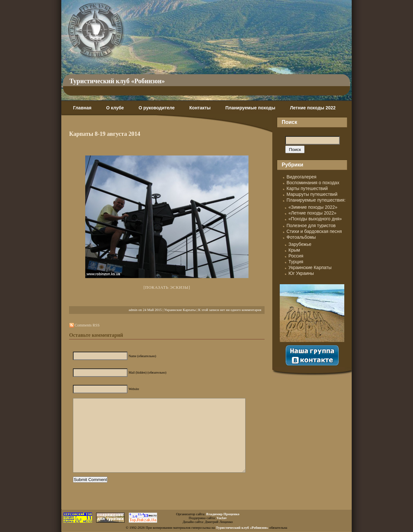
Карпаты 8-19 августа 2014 (105, 134)
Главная (82, 108)
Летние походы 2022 (313, 108)
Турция (296, 262)
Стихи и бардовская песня (314, 231)
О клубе (115, 108)
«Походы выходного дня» (315, 219)
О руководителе (156, 108)
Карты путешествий (307, 188)
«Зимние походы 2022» (313, 207)
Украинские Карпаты (180, 310)
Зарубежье (300, 244)
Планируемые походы (250, 108)
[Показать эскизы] (167, 287)
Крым (294, 250)
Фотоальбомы (301, 237)
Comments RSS (87, 325)
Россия (296, 256)
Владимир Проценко (223, 514)
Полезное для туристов (311, 226)
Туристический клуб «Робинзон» (117, 81)
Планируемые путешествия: (316, 200)
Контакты (200, 108)
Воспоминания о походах (313, 183)
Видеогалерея (302, 177)
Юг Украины (301, 273)
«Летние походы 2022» (312, 213)
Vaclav (222, 518)
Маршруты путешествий (312, 194)
